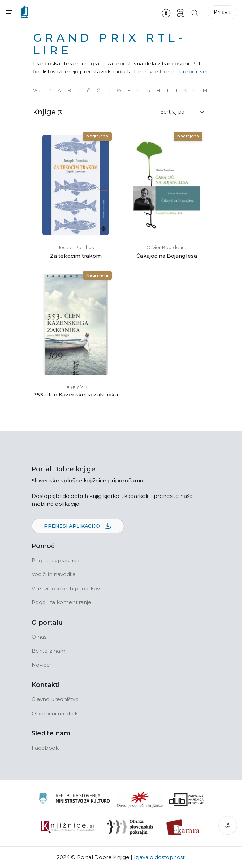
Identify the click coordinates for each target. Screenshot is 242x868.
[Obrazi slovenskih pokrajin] (130, 827)
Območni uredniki (55, 713)
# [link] (50, 91)
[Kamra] (183, 827)
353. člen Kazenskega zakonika (76, 395)
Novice (41, 665)
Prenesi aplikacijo (78, 526)
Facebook (45, 748)
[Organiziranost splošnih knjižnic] (140, 799)
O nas (39, 637)
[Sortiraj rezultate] (183, 112)
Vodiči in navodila (54, 574)
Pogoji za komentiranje (62, 602)
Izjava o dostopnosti (160, 857)
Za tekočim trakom (76, 256)
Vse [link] (37, 91)
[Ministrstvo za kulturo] (74, 799)
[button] (9, 13)
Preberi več (194, 71)
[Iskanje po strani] (195, 13)
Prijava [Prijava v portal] (222, 12)
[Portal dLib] (187, 799)
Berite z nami (49, 651)
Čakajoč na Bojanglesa (167, 256)
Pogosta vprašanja (55, 560)
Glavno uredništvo (55, 699)
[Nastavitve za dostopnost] (166, 13)
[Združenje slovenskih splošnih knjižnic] (67, 827)
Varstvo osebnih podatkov (66, 588)
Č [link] (89, 91)
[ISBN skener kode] (181, 13)
